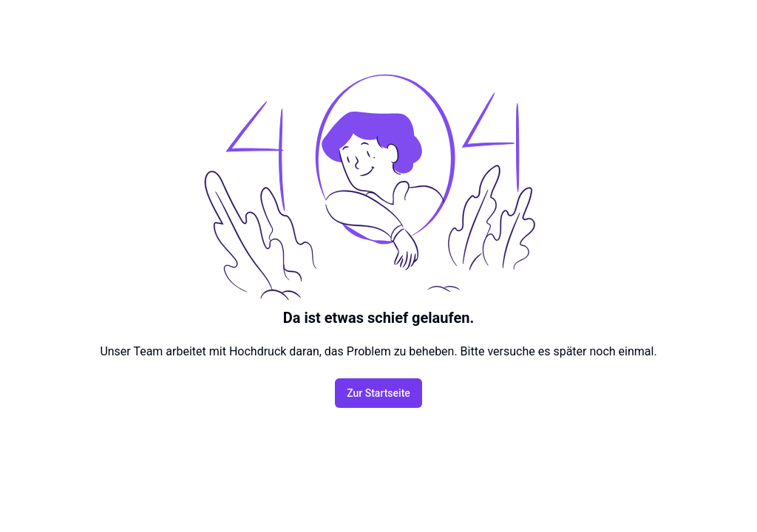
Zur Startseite (378, 393)
